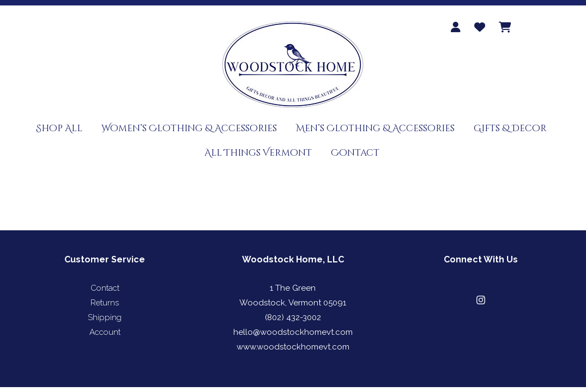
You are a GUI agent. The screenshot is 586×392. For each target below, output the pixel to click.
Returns (105, 303)
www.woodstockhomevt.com (293, 347)
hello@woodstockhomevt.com (293, 332)
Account (105, 332)
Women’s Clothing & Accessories (189, 128)
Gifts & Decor (510, 128)
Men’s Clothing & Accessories (375, 128)
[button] (481, 300)
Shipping (105, 317)
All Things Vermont (258, 153)
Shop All (59, 128)
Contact (355, 153)
